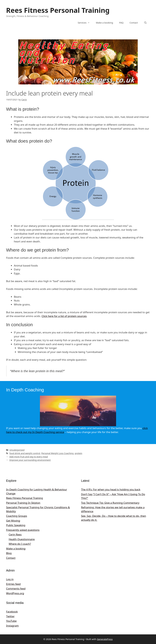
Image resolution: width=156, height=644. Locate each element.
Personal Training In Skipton (23, 503)
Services (85, 23)
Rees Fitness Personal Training (58, 10)
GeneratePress (105, 639)
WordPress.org (15, 593)
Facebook (12, 612)
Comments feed (16, 589)
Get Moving (13, 521)
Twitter (10, 616)
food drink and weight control (25, 453)
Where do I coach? (20, 544)
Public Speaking (16, 525)
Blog (9, 553)
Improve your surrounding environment (30, 460)
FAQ (121, 23)
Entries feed (13, 584)
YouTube (11, 621)
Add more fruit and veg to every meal (29, 457)
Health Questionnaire (22, 539)
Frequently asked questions (23, 530)
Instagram (12, 626)
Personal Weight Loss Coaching (57, 453)
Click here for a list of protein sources (64, 316)
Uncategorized (17, 450)
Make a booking (104, 23)
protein (79, 453)
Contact (134, 23)
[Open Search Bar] (145, 23)
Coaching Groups (17, 516)
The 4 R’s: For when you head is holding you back (111, 489)
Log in (10, 579)
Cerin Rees (15, 534)
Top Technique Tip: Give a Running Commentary (110, 503)
